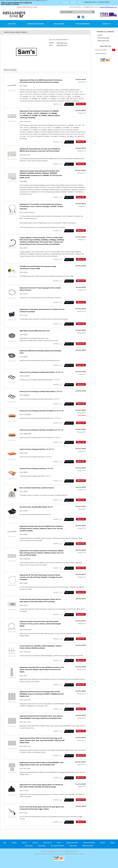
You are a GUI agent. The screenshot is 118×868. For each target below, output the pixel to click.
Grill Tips (103, 842)
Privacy (59, 842)
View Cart (73, 2)
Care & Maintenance (83, 24)
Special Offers (59, 24)
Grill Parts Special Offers (103, 38)
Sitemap (113, 842)
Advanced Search (101, 53)
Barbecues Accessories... (104, 41)
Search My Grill (48, 842)
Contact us (35, 842)
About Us (24, 842)
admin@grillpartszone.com (108, 7)
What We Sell (42, 846)
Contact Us (106, 24)
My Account (65, 2)
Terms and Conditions (89, 842)
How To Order (73, 846)
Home (5, 842)
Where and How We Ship (57, 846)
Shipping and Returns (72, 842)
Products (14, 842)
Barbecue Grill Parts (88, 846)
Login (80, 2)
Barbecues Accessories (35, 24)
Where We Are (29, 846)
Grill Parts (12, 24)
